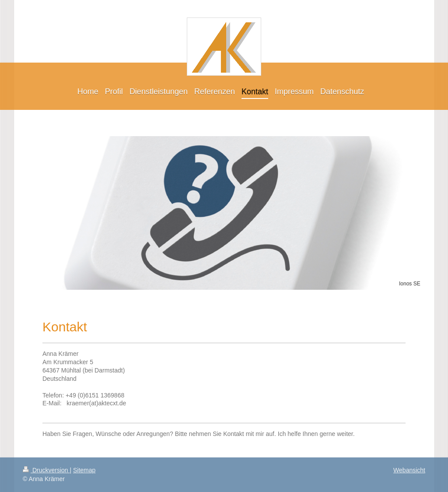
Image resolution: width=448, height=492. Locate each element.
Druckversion (46, 470)
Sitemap (84, 470)
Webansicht (409, 470)
